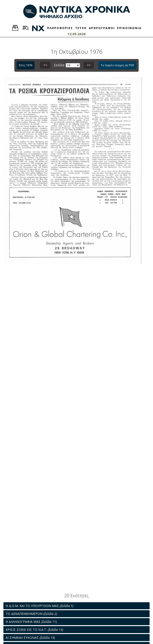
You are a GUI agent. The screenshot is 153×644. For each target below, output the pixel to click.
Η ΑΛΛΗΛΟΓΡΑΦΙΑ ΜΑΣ (31, 622)
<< (45, 65)
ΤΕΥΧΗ (81, 28)
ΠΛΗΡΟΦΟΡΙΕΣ (60, 28)
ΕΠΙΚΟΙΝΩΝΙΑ (129, 28)
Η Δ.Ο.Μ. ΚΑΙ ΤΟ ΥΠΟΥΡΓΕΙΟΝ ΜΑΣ (40, 606)
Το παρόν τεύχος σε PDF (117, 65)
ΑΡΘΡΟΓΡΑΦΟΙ (102, 28)
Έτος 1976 (26, 65)
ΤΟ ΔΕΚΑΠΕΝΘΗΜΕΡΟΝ (31, 614)
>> (89, 65)
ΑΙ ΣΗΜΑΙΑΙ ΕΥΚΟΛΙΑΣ (30, 638)
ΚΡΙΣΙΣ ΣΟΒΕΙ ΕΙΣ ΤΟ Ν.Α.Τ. (34, 630)
